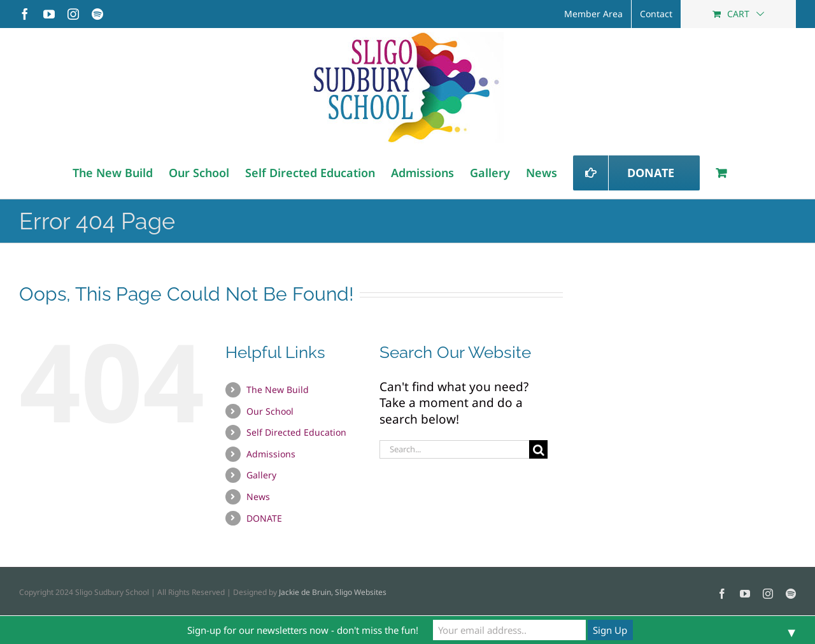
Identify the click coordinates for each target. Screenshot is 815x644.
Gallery (261, 475)
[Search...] (455, 449)
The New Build (278, 390)
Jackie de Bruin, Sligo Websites (333, 592)
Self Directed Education (296, 432)
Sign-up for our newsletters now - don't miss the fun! (303, 630)
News (258, 497)
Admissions (271, 454)
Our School (270, 411)
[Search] (538, 449)
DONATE (264, 518)
